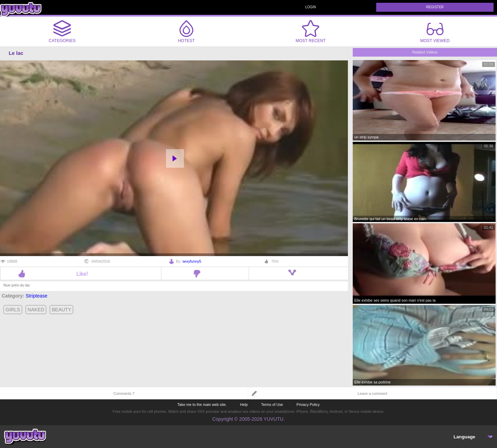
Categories (62, 31)
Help (244, 405)
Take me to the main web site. (202, 405)
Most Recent (310, 31)
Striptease (36, 296)
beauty (61, 310)
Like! (81, 274)
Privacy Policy (308, 405)
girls (13, 310)
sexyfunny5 (192, 261)
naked (36, 310)
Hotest (186, 31)
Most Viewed (435, 33)
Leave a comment (372, 393)
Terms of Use (272, 405)
